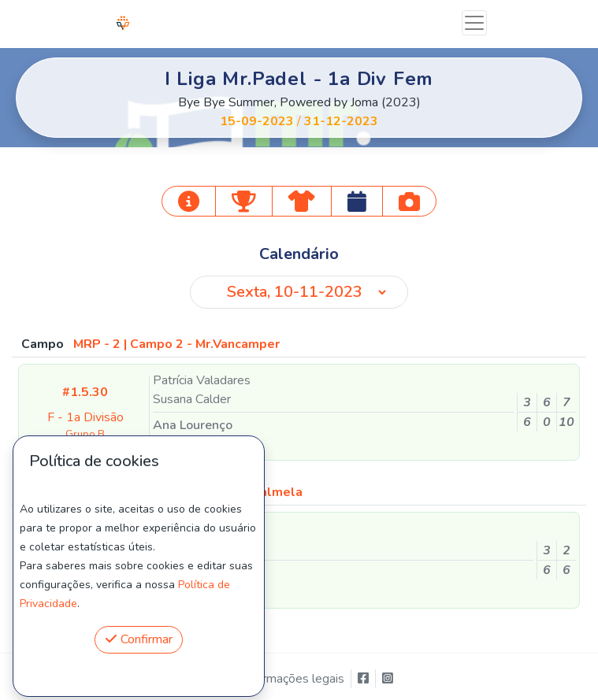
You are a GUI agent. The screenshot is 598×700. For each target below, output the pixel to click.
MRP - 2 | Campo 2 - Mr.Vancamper (176, 344)
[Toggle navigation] (474, 23)
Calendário (299, 254)
